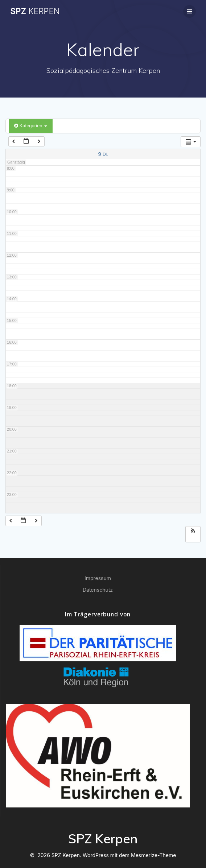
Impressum (98, 578)
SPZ (35, 11)
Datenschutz (98, 590)
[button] (193, 531)
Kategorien (31, 126)
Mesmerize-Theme (153, 855)
